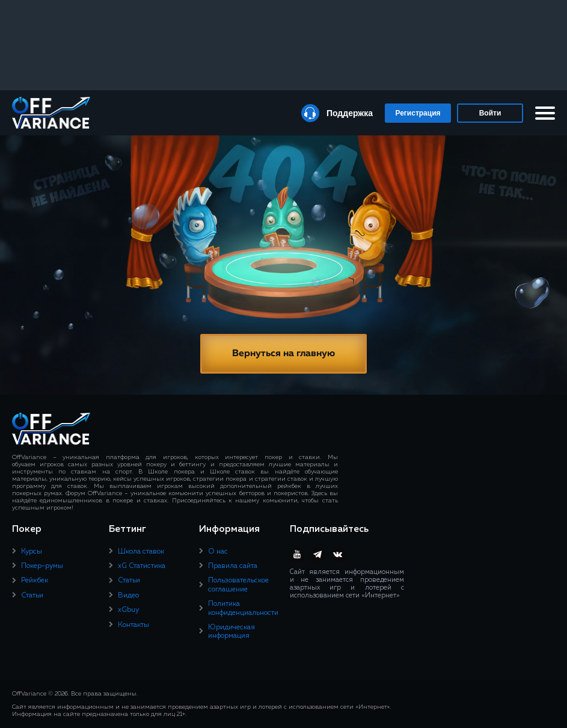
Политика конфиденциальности (243, 608)
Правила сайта (233, 566)
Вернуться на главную (283, 354)
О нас (218, 552)
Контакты (133, 625)
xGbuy (128, 610)
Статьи (32, 596)
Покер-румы (42, 566)
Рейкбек (35, 581)
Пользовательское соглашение (238, 585)
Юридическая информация (231, 632)
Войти (490, 113)
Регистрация (418, 113)
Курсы (32, 552)
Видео (128, 596)
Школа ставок (141, 552)
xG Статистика (142, 566)
